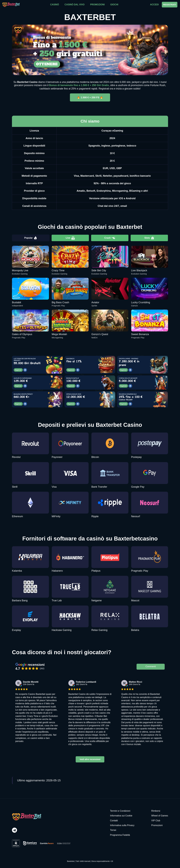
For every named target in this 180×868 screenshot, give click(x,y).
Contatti (114, 821)
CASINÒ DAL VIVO (75, 5)
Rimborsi (156, 811)
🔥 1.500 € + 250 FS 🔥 (90, 97)
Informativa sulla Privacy (122, 825)
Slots (149, 238)
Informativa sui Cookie (121, 816)
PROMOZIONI (97, 5)
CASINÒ (55, 5)
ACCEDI (154, 5)
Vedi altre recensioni (90, 759)
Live (70, 238)
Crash (110, 238)
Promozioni (157, 825)
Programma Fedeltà (120, 835)
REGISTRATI (170, 5)
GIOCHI (114, 5)
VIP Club (156, 821)
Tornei (113, 830)
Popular (31, 238)
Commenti (151, 666)
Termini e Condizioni (120, 811)
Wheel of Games (160, 816)
